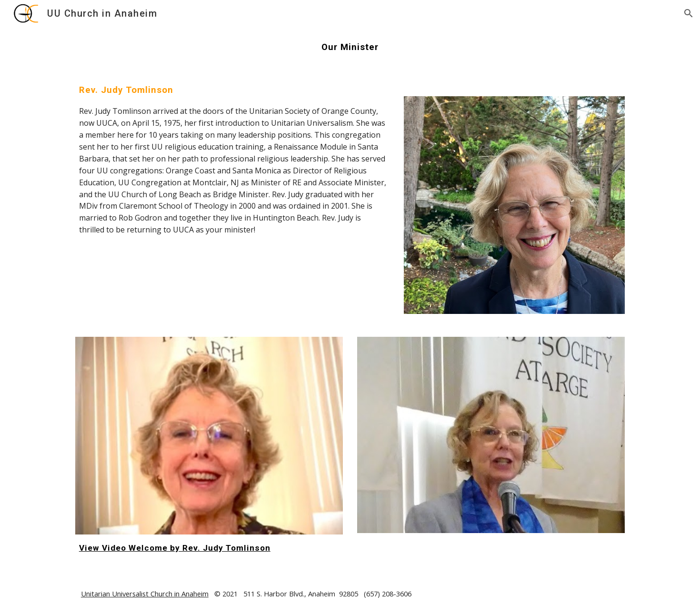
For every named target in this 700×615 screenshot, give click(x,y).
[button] (689, 13)
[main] (350, 47)
